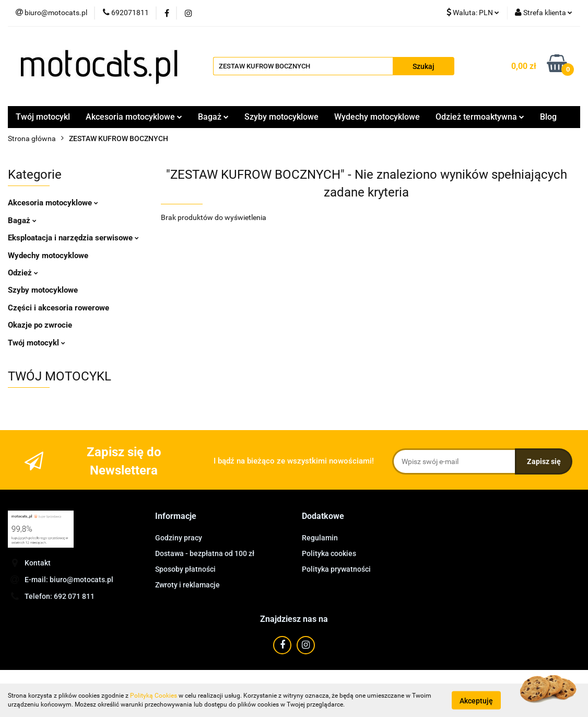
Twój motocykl (43, 117)
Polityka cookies (329, 553)
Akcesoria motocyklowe (134, 117)
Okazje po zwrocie (40, 325)
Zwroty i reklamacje (187, 585)
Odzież (23, 273)
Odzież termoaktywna (480, 117)
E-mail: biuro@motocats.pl (69, 580)
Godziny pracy (179, 538)
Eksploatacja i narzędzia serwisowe (73, 238)
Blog (548, 117)
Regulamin (320, 538)
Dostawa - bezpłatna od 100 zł (205, 553)
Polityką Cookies (154, 696)
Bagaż (213, 117)
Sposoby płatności (185, 569)
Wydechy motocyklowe (377, 117)
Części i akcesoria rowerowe (58, 308)
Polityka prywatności (336, 569)
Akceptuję (476, 700)
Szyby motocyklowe (281, 117)
